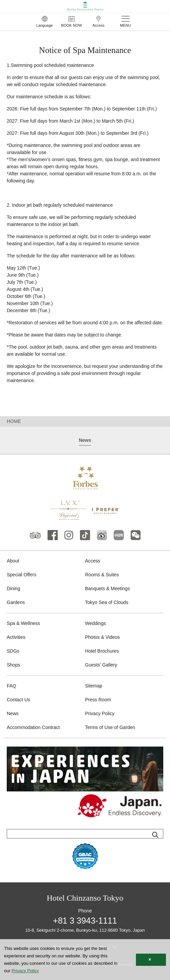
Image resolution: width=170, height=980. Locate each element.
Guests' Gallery (101, 665)
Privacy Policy (100, 713)
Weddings (95, 623)
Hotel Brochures (102, 651)
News (13, 713)
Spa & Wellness (23, 623)
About (13, 561)
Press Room (98, 700)
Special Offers (22, 575)
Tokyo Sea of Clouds (107, 602)
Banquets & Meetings (107, 588)
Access (93, 561)
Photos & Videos (102, 637)
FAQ (11, 686)
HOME (14, 421)
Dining (13, 588)
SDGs (13, 651)
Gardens (16, 602)
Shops (13, 665)
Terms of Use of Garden (110, 727)
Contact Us (18, 700)
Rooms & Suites (102, 575)
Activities (16, 637)
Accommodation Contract (33, 727)
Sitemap (94, 686)
